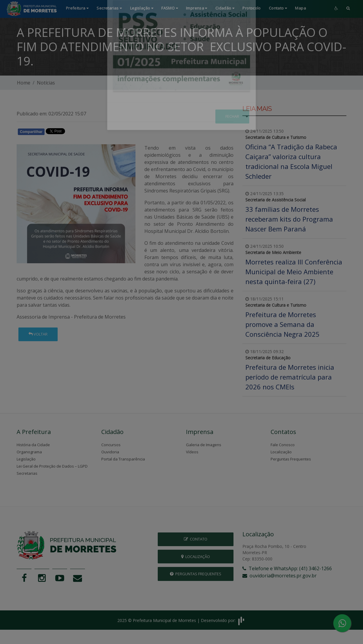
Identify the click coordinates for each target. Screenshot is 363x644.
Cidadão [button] (225, 8)
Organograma (29, 452)
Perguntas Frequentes (291, 459)
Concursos (111, 445)
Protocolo (252, 8)
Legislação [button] (142, 8)
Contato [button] (278, 8)
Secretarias (27, 473)
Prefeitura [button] (77, 8)
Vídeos (192, 452)
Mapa (300, 8)
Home (24, 83)
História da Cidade (33, 445)
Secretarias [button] (109, 8)
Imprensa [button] (197, 8)
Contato (196, 539)
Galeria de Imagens (204, 445)
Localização (281, 452)
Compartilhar (31, 132)
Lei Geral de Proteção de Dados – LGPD (52, 466)
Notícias (46, 83)
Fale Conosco (283, 445)
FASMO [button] (170, 8)
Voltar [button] (38, 334)
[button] (348, 9)
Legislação (26, 459)
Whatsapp (85, 133)
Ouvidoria (110, 452)
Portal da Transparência (123, 459)
